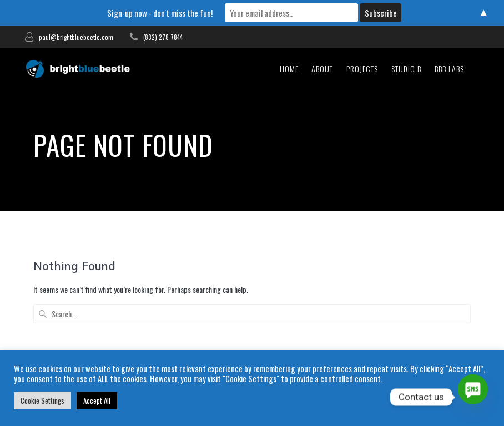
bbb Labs (449, 69)
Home (289, 69)
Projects (362, 69)
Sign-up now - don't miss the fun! (160, 13)
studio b (406, 69)
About (322, 69)
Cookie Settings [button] (42, 400)
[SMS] (473, 397)
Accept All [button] (97, 400)
